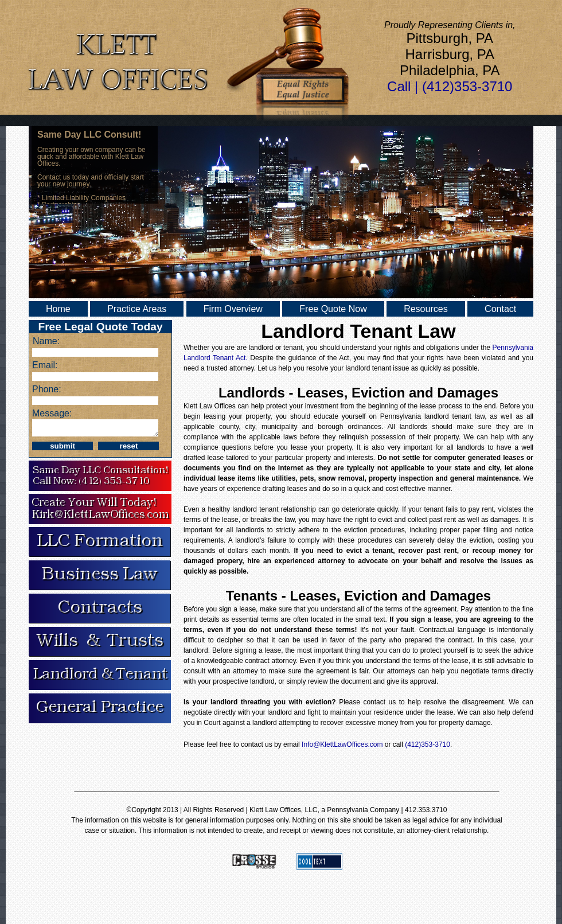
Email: (45, 365)
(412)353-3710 (428, 744)
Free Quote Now (333, 309)
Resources (426, 309)
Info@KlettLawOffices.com (343, 744)
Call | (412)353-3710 (450, 86)
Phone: (47, 389)
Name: (46, 341)
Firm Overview (233, 309)
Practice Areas (137, 309)
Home (58, 309)
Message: (52, 413)
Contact (500, 309)
